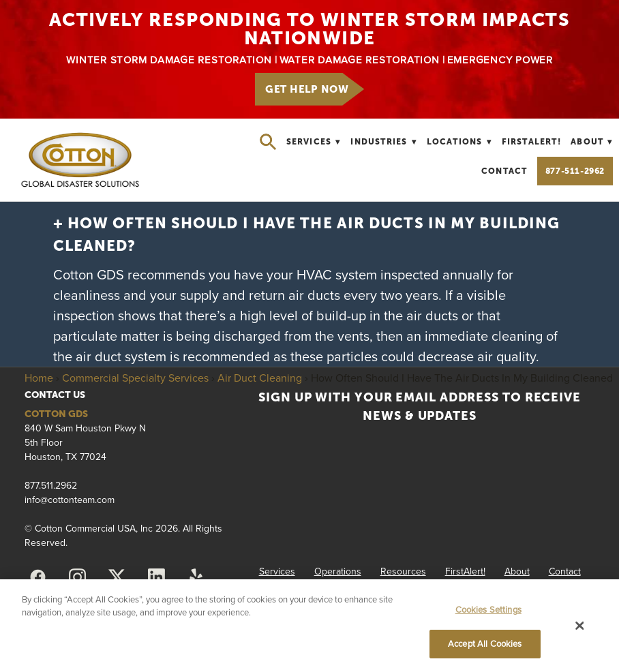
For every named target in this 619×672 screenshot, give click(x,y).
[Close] (580, 626)
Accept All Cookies (485, 643)
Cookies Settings (488, 609)
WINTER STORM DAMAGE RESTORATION (169, 60)
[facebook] (37, 577)
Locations (459, 142)
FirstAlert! (531, 142)
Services (314, 142)
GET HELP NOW (307, 89)
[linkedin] (156, 577)
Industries (383, 142)
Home (39, 378)
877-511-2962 (575, 171)
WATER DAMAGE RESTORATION (360, 60)
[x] (117, 577)
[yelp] (196, 577)
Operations (338, 571)
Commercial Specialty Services (135, 378)
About (592, 142)
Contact (504, 171)
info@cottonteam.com (70, 500)
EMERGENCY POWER (500, 60)
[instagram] (77, 577)
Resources (403, 571)
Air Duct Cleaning (260, 378)
